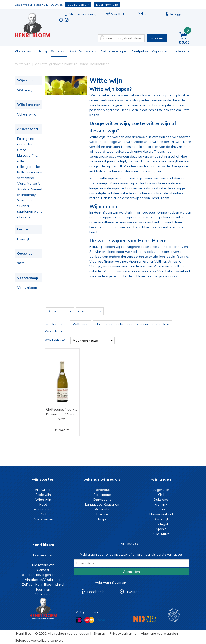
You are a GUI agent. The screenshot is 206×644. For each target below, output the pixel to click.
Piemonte (102, 509)
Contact (147, 14)
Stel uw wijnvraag (80, 14)
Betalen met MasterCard (89, 620)
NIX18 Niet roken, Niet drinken (145, 619)
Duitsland (161, 500)
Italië (161, 509)
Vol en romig (27, 114)
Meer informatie (107, 5)
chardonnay (26, 195)
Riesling (182, 257)
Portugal (161, 524)
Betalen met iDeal (79, 620)
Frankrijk (24, 239)
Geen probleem (78, 5)
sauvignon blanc (30, 211)
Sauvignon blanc (102, 252)
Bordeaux (102, 490)
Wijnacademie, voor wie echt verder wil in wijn (174, 615)
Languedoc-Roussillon (102, 504)
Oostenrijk (161, 519)
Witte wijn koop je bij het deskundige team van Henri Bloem (36, 26)
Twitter (132, 592)
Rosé (73, 51)
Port (103, 51)
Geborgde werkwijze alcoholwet (40, 640)
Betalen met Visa (101, 620)
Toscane (102, 514)
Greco (22, 150)
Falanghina (26, 139)
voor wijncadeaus (131, 217)
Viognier (96, 261)
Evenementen (43, 555)
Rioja (102, 519)
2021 (21, 263)
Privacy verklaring (123, 633)
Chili (161, 495)
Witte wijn (59, 51)
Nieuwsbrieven (43, 565)
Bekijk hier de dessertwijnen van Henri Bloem (135, 198)
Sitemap (100, 633)
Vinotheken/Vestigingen (43, 580)
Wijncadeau (161, 51)
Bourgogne (102, 495)
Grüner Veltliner (115, 261)
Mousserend (88, 51)
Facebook (95, 592)
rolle (20, 161)
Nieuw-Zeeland (161, 514)
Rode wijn (41, 51)
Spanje (161, 529)
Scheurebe (25, 200)
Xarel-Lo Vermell (30, 189)
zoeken (157, 38)
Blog (43, 560)
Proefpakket (140, 51)
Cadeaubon (182, 51)
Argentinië (161, 490)
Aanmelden (132, 572)
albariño (24, 217)
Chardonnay (174, 247)
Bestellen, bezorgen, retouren (43, 575)
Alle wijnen (23, 51)
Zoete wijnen (119, 51)
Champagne (102, 500)
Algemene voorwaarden (159, 633)
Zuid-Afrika (161, 534)
